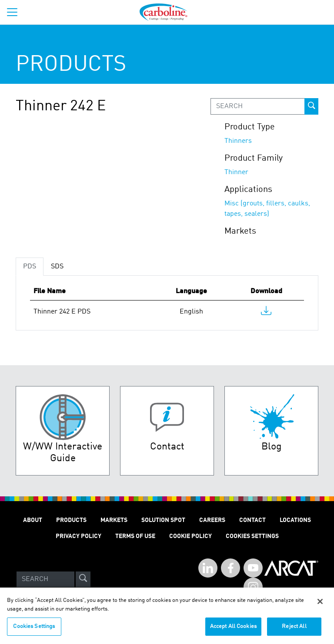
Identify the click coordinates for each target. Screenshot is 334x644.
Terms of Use (135, 536)
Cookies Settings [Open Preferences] (252, 536)
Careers (212, 520)
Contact (252, 520)
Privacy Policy (78, 536)
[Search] (45, 579)
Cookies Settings (34, 630)
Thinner (236, 172)
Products (71, 520)
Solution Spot (163, 520)
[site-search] (83, 579)
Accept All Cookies (233, 630)
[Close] (320, 605)
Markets (114, 520)
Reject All (294, 630)
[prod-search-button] (311, 106)
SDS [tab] (57, 267)
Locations (295, 520)
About (33, 520)
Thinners (238, 141)
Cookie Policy (190, 536)
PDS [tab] (30, 267)
